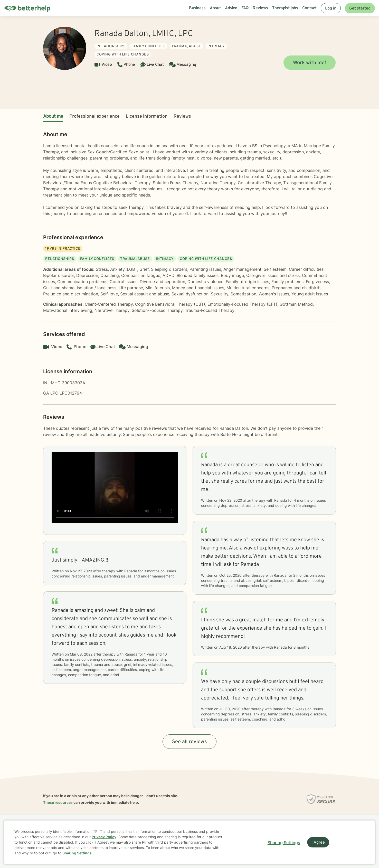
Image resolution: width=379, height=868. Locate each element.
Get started (360, 8)
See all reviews (189, 742)
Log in (331, 8)
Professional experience (94, 116)
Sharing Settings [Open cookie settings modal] (284, 843)
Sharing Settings (77, 853)
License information (147, 116)
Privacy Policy (104, 837)
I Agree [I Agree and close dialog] (318, 843)
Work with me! (310, 63)
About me (53, 116)
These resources (58, 802)
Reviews (182, 116)
